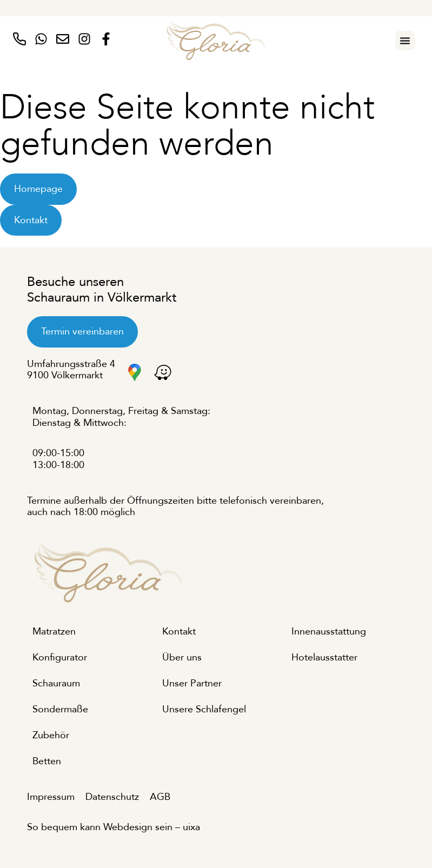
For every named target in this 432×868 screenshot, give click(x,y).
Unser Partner (192, 683)
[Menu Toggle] (405, 41)
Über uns (182, 657)
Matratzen (54, 632)
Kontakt (179, 632)
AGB (160, 797)
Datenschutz (112, 797)
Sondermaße (60, 709)
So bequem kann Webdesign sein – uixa (114, 827)
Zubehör (51, 735)
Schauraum (56, 683)
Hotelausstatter (324, 657)
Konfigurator (60, 657)
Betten (47, 761)
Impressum (51, 797)
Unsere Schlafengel (204, 709)
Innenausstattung (329, 632)
